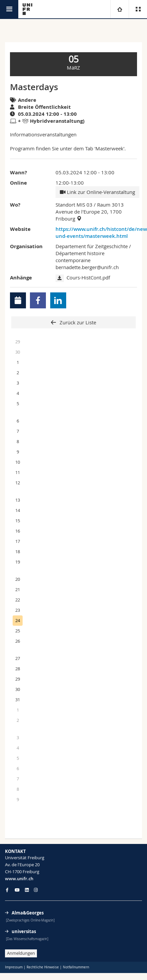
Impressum (14, 967)
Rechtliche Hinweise (43, 967)
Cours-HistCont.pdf (88, 277)
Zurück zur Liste (77, 322)
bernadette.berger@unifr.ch (87, 267)
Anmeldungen (21, 953)
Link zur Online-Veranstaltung (97, 192)
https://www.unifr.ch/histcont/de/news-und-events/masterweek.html (96, 233)
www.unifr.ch (19, 879)
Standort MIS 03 (74, 205)
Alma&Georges (28, 913)
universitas (24, 931)
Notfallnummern (76, 967)
